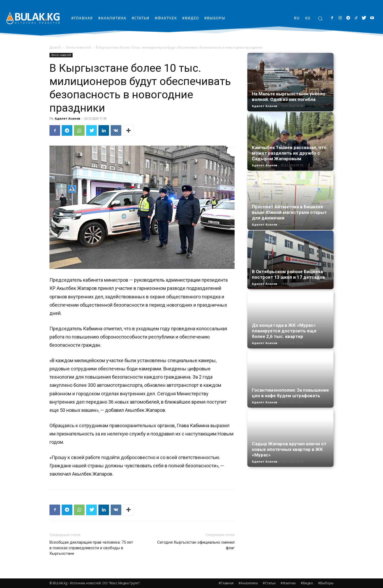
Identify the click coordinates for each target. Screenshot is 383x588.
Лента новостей (78, 47)
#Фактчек (288, 583)
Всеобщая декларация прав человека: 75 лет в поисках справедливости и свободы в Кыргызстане (91, 548)
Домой (55, 47)
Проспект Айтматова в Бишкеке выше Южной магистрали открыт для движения (289, 212)
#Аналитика (248, 583)
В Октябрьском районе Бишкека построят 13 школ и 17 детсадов (288, 274)
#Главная (226, 583)
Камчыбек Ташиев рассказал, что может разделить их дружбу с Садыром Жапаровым (289, 153)
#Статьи (269, 583)
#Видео (307, 583)
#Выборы (326, 583)
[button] (320, 18)
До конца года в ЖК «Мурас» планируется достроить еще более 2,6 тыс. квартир (284, 331)
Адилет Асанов (67, 118)
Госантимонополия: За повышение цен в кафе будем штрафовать (290, 393)
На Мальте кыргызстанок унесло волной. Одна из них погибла (289, 97)
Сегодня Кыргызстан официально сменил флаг (196, 545)
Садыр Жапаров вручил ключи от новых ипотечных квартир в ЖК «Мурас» (289, 449)
